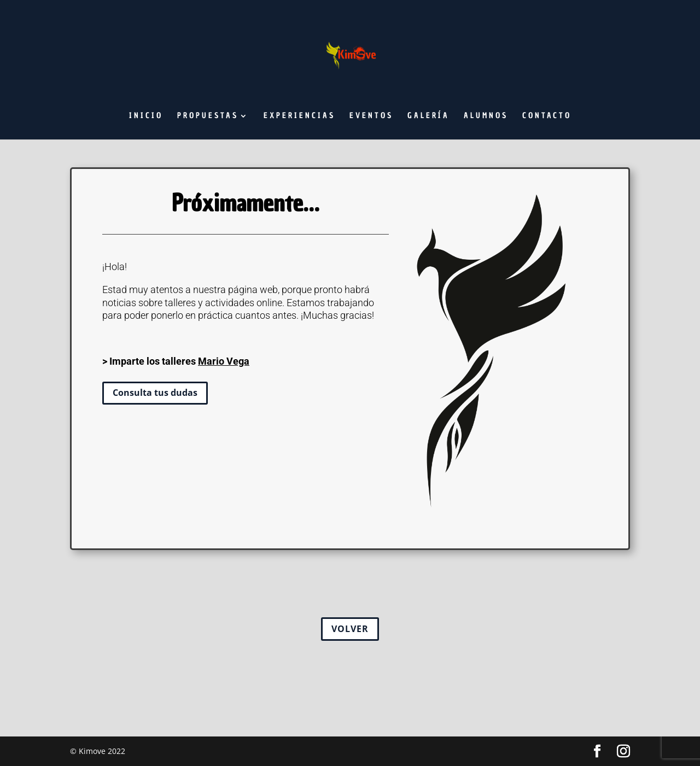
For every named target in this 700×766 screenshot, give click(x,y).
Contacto (547, 116)
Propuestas (208, 116)
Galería (428, 116)
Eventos (371, 116)
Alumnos (486, 116)
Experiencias (299, 116)
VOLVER (350, 629)
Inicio (146, 116)
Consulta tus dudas (155, 393)
